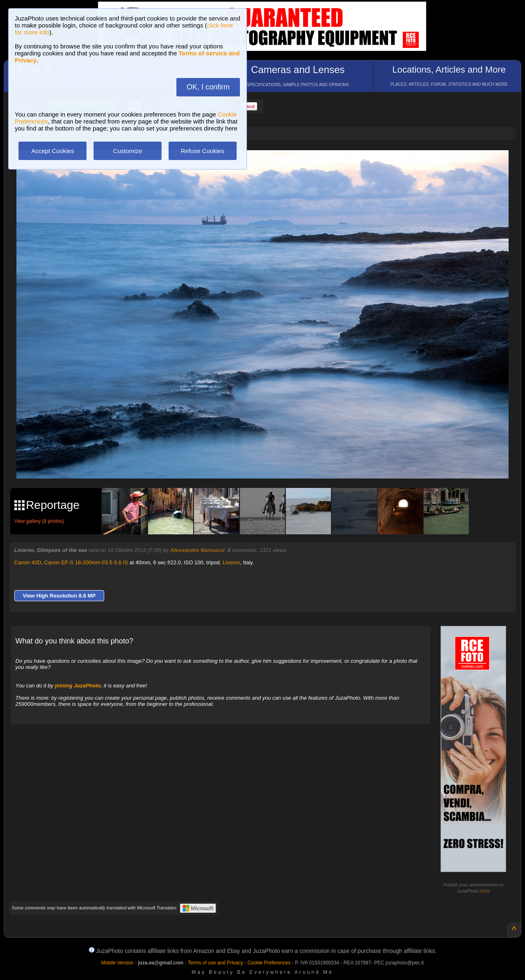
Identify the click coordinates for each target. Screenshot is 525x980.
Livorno (232, 562)
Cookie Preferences (269, 963)
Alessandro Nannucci (197, 550)
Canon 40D (28, 562)
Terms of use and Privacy (216, 963)
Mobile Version (118, 963)
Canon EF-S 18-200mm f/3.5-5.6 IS (86, 562)
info (485, 891)
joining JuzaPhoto (78, 686)
